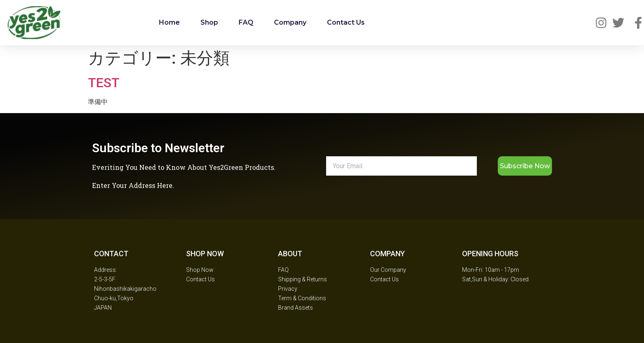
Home (169, 22)
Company (290, 22)
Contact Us (346, 22)
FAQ (246, 22)
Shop (209, 22)
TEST (104, 83)
